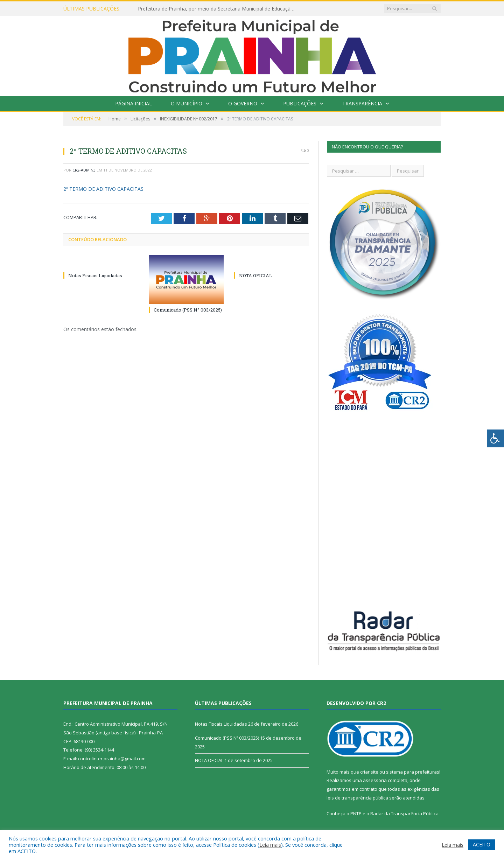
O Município (187, 103)
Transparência (362, 103)
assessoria (375, 780)
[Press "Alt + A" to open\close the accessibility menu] (495, 438)
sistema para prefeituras (413, 772)
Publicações (300, 103)
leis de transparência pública (357, 798)
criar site (369, 772)
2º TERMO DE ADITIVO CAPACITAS (103, 189)
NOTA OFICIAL (255, 275)
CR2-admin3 (84, 170)
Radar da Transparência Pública (404, 813)
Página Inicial (134, 103)
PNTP (356, 813)
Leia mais (270, 845)
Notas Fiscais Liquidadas (95, 275)
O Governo (243, 103)
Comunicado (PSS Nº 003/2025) (188, 310)
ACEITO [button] (482, 844)
